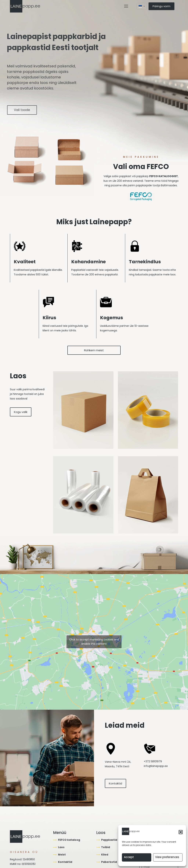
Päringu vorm (161, 6)
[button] (181, 832)
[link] (83, 410)
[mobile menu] (126, 6)
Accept (129, 857)
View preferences (167, 857)
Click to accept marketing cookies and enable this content (94, 642)
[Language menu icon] (142, 6)
